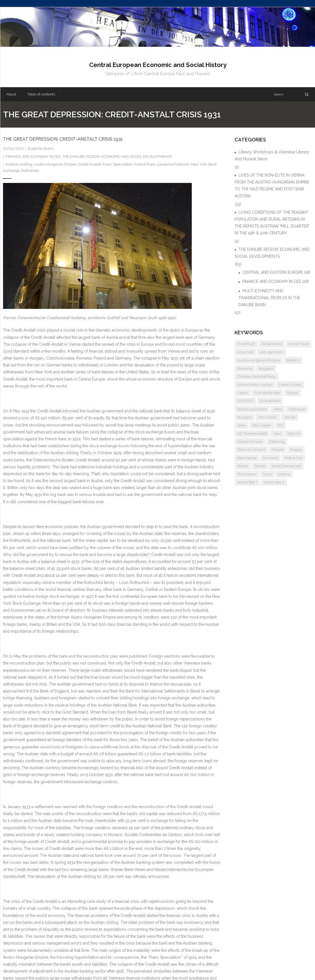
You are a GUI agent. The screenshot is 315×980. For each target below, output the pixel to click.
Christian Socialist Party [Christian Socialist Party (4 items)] (256, 377)
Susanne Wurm (41, 148)
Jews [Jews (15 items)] (242, 425)
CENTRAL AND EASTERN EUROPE (273, 272)
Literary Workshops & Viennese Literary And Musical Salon (272, 155)
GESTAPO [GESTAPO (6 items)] (245, 401)
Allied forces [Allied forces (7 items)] (272, 344)
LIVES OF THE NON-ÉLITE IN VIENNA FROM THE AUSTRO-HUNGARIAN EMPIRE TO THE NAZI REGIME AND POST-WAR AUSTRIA (272, 186)
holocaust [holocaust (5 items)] (297, 409)
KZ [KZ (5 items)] (280, 425)
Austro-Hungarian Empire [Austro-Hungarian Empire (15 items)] (259, 360)
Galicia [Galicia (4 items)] (292, 393)
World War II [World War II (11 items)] (274, 482)
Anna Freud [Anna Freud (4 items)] (299, 344)
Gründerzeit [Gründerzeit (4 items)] (270, 401)
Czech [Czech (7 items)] (242, 393)
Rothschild (30, 171)
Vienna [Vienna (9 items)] (284, 474)
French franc (145, 164)
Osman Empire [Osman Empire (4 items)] (250, 442)
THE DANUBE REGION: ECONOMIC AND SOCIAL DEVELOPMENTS (117, 157)
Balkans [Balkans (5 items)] (293, 360)
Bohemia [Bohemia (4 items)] (245, 369)
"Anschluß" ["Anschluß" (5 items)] (246, 344)
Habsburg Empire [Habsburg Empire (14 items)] (252, 409)
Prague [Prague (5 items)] (296, 450)
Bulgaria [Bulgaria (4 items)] (266, 369)
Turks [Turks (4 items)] (267, 474)
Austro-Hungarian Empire (55, 164)
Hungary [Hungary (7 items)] (245, 417)
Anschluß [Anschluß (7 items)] (245, 352)
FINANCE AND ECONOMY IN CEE (33, 157)
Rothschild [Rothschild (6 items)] (293, 458)
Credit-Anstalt (90, 164)
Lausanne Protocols (173, 164)
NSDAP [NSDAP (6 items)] (294, 434)
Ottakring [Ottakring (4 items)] (277, 442)
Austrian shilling (19, 164)
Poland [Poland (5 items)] (277, 450)
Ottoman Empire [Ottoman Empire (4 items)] (251, 450)
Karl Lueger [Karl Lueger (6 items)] (262, 425)
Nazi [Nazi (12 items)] (277, 434)
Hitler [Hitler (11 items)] (278, 409)
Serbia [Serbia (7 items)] (243, 466)
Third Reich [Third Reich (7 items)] (247, 474)
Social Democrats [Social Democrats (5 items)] (286, 466)
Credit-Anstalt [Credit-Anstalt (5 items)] (290, 385)
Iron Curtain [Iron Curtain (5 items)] (268, 417)
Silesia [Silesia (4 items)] (260, 466)
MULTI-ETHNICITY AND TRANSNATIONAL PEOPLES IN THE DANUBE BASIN (269, 298)
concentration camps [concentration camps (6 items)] (255, 385)
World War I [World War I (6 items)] (247, 482)
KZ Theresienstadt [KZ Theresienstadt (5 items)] (252, 434)
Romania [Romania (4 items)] (271, 458)
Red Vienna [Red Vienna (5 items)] (247, 458)
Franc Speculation (118, 164)
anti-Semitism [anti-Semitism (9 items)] (271, 352)
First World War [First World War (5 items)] (267, 393)
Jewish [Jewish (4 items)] (290, 417)
